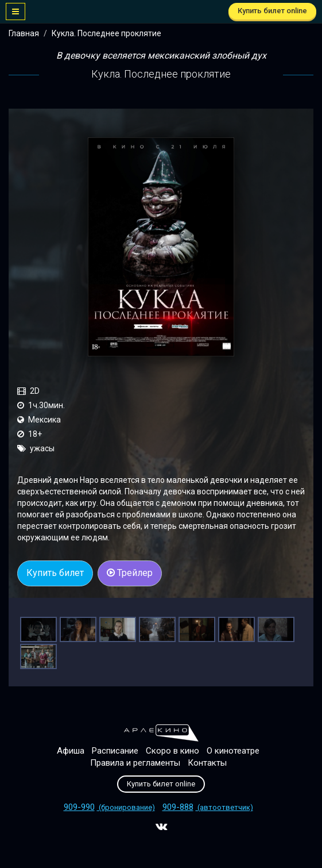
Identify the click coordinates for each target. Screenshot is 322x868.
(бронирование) (109, 807)
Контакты (207, 763)
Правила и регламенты (135, 763)
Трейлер (130, 573)
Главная (24, 33)
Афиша (71, 751)
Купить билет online (272, 11)
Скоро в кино (172, 751)
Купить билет (55, 573)
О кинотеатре (233, 751)
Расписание (115, 751)
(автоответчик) (208, 807)
